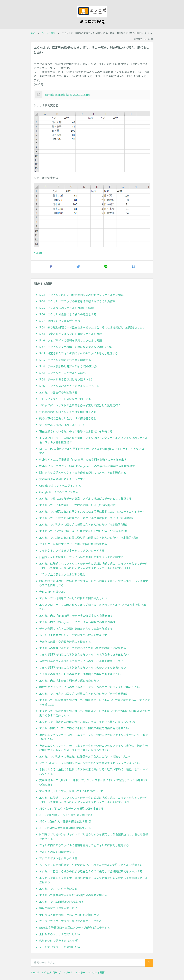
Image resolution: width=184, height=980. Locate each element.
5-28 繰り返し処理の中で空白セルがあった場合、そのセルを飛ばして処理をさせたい (92, 327)
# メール (68, 972)
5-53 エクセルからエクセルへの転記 (62, 373)
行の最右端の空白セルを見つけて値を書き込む (68, 412)
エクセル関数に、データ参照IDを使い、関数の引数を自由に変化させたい (84, 728)
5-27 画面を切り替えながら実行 (60, 321)
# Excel (38, 253)
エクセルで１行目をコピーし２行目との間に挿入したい (73, 598)
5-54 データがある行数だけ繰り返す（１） (66, 379)
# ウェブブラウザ (51, 972)
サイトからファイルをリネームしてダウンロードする (72, 550)
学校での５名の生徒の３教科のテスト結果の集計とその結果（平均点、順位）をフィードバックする (94, 771)
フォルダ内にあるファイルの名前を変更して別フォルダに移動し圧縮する (84, 845)
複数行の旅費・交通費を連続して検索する (65, 642)
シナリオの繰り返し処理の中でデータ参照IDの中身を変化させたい (80, 674)
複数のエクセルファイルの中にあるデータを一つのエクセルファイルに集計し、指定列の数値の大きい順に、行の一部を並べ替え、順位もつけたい (94, 748)
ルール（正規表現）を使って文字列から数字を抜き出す (73, 635)
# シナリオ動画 (96, 972)
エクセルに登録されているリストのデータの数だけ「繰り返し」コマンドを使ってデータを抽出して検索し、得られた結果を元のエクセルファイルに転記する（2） (93, 800)
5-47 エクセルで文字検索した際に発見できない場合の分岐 (76, 347)
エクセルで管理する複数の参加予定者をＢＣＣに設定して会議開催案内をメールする (91, 871)
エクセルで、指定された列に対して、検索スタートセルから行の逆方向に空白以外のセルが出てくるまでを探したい (95, 713)
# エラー (81, 972)
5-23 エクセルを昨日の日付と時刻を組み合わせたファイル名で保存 (81, 295)
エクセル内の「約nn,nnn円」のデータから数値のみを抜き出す (77, 622)
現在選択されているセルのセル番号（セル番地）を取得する (76, 431)
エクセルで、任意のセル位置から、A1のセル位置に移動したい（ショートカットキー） (92, 511)
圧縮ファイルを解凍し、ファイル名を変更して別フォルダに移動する (81, 557)
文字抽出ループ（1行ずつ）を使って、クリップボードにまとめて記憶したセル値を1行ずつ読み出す (93, 782)
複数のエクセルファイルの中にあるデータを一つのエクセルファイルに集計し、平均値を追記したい (94, 737)
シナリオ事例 (48, 33)
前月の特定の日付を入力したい (58, 908)
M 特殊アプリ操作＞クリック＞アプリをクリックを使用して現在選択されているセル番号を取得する (94, 837)
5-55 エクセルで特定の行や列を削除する (65, 360)
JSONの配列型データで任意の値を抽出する (66, 815)
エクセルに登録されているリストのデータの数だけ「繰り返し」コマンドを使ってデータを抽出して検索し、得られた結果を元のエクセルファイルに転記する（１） (93, 566)
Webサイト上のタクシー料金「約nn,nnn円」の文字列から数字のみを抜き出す (87, 466)
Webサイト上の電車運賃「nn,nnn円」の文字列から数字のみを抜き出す (83, 459)
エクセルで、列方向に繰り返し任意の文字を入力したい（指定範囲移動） (84, 524)
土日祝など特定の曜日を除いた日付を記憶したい (69, 915)
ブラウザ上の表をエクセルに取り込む (62, 574)
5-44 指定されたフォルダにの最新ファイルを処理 (71, 334)
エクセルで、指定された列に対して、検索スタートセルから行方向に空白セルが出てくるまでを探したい (95, 702)
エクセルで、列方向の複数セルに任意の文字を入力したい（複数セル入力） (85, 756)
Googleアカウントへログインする (60, 486)
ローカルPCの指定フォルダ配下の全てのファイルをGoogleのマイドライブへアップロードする (94, 451)
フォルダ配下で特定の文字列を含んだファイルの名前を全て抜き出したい (84, 654)
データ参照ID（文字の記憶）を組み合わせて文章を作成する (76, 628)
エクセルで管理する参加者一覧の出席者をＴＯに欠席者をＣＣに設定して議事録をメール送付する (94, 880)
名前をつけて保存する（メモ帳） (60, 941)
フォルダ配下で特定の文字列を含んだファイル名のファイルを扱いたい (83, 667)
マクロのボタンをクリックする (58, 858)
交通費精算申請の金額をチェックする (62, 479)
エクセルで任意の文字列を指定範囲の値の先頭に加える (73, 895)
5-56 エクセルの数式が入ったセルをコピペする (69, 386)
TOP (33, 33)
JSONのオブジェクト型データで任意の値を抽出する (71, 808)
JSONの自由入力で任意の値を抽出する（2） (67, 828)
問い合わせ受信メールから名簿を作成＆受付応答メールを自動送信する (83, 472)
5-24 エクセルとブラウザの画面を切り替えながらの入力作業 (77, 301)
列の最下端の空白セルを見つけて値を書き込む (68, 418)
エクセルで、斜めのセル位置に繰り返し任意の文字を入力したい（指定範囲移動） (89, 538)
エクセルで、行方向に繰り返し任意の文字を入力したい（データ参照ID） (84, 694)
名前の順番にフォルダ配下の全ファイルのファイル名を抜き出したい (81, 661)
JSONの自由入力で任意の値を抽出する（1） (67, 821)
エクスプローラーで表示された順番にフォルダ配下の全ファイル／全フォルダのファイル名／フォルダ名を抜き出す (93, 440)
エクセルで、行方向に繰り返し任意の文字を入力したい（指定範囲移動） (84, 531)
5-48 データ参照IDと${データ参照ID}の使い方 (68, 366)
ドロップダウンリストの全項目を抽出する (65, 399)
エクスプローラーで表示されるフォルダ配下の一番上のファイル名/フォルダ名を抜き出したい (94, 607)
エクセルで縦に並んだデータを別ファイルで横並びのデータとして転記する (85, 498)
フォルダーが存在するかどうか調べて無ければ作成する (73, 544)
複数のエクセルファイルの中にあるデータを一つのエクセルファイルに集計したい (89, 687)
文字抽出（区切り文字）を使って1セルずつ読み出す (71, 791)
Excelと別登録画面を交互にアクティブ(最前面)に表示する (75, 927)
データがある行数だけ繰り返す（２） (62, 425)
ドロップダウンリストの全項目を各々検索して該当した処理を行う (80, 405)
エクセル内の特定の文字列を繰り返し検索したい (69, 680)
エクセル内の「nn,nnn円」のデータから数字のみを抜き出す (76, 615)
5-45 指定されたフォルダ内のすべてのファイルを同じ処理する (79, 353)
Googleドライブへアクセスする (59, 492)
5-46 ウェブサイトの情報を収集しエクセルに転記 (71, 340)
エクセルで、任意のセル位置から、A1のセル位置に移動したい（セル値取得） (87, 518)
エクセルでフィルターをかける (58, 889)
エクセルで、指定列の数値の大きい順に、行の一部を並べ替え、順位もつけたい (88, 722)
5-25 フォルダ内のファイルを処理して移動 (66, 308)
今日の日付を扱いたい (53, 592)
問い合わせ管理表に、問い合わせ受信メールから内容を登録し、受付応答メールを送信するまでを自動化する (94, 583)
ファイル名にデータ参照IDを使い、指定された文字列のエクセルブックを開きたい (89, 763)
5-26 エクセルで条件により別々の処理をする (68, 314)
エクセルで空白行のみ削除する (58, 392)
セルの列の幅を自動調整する (57, 852)
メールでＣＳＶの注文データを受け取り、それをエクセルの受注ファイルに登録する (91, 865)
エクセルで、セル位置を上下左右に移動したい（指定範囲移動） (79, 505)
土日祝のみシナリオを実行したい (60, 934)
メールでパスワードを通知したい (60, 947)
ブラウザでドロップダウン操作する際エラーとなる (70, 921)
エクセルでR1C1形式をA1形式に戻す (62, 902)
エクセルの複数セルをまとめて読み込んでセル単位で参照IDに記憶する (83, 648)
